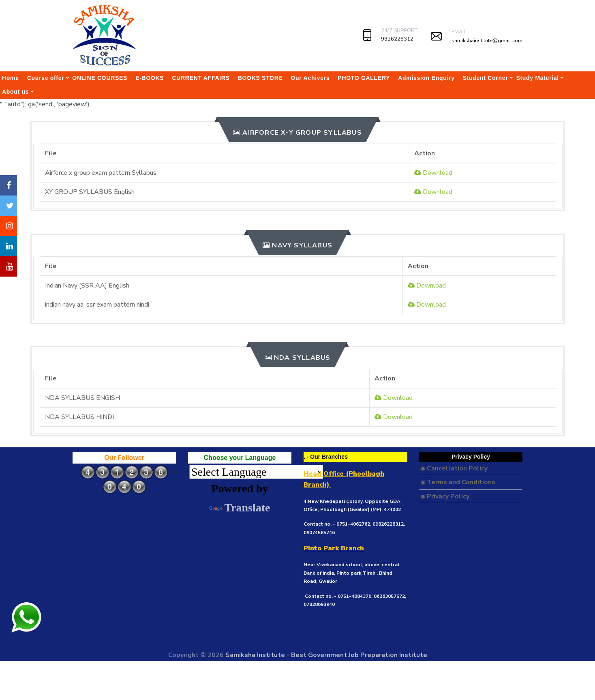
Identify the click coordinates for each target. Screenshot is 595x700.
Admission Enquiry (426, 78)
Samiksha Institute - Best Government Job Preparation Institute (326, 655)
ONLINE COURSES (100, 78)
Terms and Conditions (458, 482)
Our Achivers (310, 78)
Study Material (537, 78)
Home (11, 78)
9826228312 (397, 39)
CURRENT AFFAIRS (201, 78)
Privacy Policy (445, 496)
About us (15, 92)
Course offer (46, 78)
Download (433, 173)
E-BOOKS (150, 78)
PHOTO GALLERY (364, 78)
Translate (240, 508)
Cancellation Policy (454, 468)
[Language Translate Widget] (256, 472)
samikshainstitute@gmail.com (487, 41)
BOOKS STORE (260, 78)
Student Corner (486, 78)
